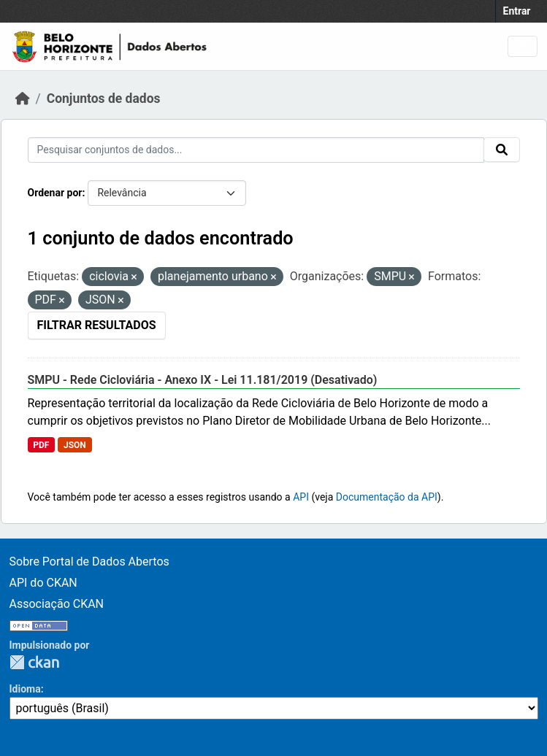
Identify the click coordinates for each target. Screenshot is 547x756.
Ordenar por (55, 193)
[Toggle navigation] (523, 46)
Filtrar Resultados (97, 325)
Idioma (25, 689)
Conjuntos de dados (104, 99)
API (301, 497)
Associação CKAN (57, 604)
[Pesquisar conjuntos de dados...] (256, 150)
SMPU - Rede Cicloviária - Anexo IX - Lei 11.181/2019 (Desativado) (203, 380)
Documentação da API (387, 497)
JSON (75, 445)
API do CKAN (43, 583)
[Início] (23, 99)
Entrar (517, 11)
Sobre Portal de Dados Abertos (89, 562)
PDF (41, 445)
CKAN (34, 662)
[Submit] (502, 150)
